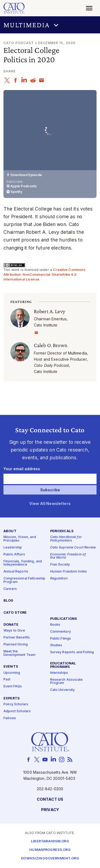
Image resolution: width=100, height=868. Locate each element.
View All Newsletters (50, 504)
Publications (64, 619)
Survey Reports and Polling (72, 653)
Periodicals (62, 532)
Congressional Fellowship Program (24, 580)
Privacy (50, 810)
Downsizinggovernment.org (50, 859)
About (10, 532)
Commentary (61, 632)
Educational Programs (63, 665)
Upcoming (12, 673)
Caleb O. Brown (51, 345)
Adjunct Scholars (17, 711)
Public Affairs (14, 554)
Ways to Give (14, 631)
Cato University (63, 690)
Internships (59, 673)
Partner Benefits (17, 638)
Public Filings (61, 639)
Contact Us (50, 799)
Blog (9, 601)
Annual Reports (16, 572)
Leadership (13, 548)
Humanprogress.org (50, 850)
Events (11, 667)
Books (55, 625)
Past (7, 680)
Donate (11, 625)
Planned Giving (16, 645)
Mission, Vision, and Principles (20, 539)
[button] (50, 25)
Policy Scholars (16, 705)
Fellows (10, 718)
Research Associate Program (67, 682)
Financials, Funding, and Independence (23, 563)
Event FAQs (13, 687)
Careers (10, 589)
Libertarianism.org (50, 841)
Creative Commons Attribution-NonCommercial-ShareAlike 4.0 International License (45, 274)
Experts (12, 699)
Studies (56, 646)
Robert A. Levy (49, 311)
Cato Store (15, 613)
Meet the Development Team (19, 653)
